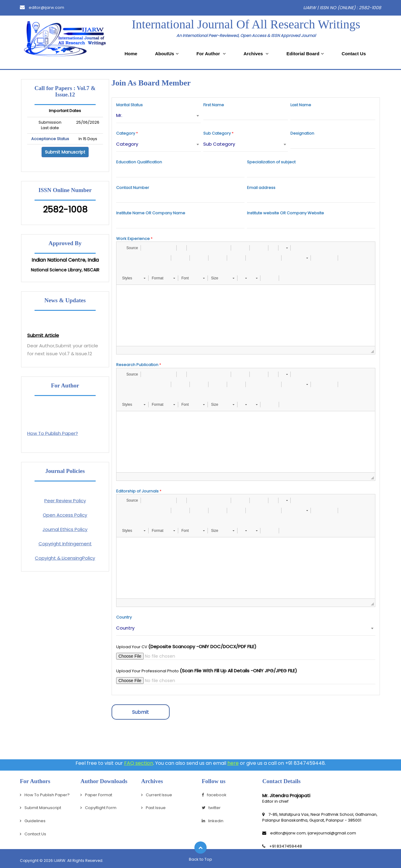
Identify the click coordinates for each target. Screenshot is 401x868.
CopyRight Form (101, 808)
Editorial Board (305, 54)
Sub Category (217, 133)
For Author (211, 54)
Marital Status (129, 105)
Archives (256, 54)
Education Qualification (139, 162)
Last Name (301, 105)
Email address (261, 188)
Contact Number (133, 188)
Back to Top (200, 859)
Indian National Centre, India (65, 260)
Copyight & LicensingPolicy (65, 558)
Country (124, 617)
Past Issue (156, 808)
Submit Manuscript (65, 152)
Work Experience (133, 239)
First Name (214, 105)
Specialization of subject (271, 162)
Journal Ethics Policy (65, 529)
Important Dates (65, 111)
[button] (129, 248)
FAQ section (139, 763)
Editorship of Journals (137, 491)
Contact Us (354, 54)
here (233, 763)
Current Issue (159, 795)
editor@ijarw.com (42, 7)
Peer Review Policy (65, 501)
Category (126, 133)
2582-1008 (65, 210)
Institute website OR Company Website (285, 213)
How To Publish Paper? (47, 795)
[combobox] (158, 115)
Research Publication (137, 365)
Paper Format (99, 795)
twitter (211, 808)
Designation (302, 133)
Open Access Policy (65, 515)
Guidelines (35, 821)
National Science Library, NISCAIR (65, 270)
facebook (214, 795)
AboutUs (167, 54)
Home (131, 54)
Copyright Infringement (65, 544)
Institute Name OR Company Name (151, 213)
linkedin (213, 821)
